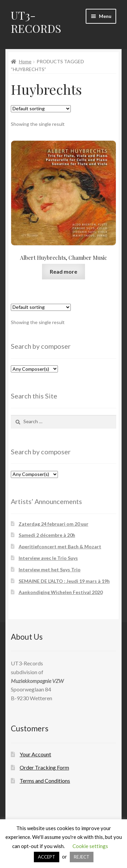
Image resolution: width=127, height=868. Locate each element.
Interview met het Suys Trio (50, 569)
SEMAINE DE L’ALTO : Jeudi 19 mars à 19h (64, 581)
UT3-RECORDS (36, 22)
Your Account (35, 754)
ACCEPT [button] (47, 857)
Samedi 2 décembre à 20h (47, 535)
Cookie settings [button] (90, 846)
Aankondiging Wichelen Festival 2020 (61, 592)
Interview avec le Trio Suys (48, 558)
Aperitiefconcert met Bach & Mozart (60, 546)
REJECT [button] (82, 857)
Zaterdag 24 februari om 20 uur (54, 524)
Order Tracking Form (44, 767)
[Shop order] (41, 109)
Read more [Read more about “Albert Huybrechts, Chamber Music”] (63, 271)
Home (25, 61)
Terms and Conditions (45, 781)
